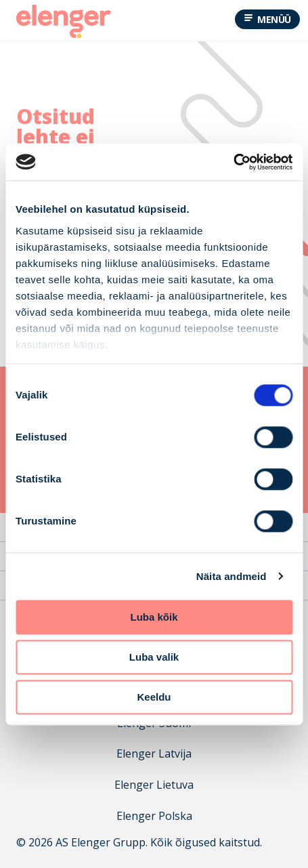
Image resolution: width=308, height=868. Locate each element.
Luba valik (154, 657)
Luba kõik (154, 617)
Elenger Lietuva (154, 785)
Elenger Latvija (154, 754)
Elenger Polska (154, 816)
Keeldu (154, 697)
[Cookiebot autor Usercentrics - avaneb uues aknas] (233, 162)
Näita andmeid (232, 576)
